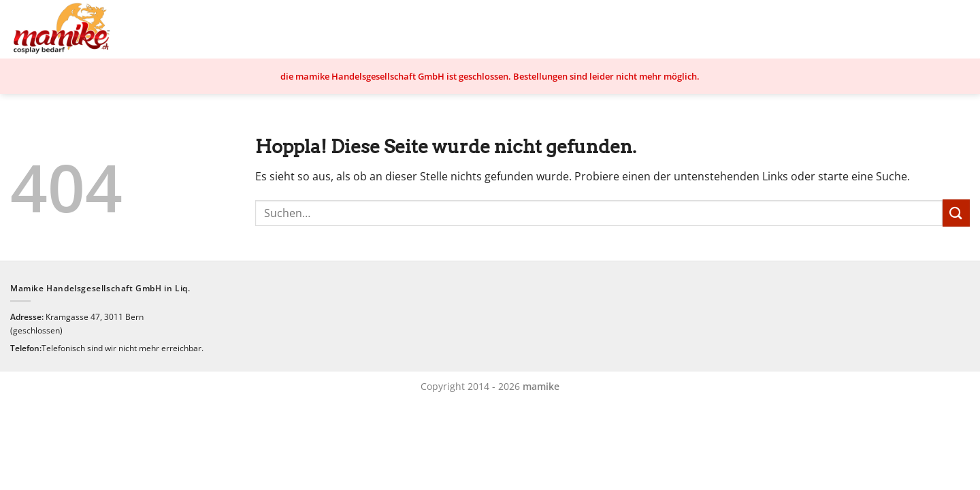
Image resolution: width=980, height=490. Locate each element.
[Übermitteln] (956, 213)
